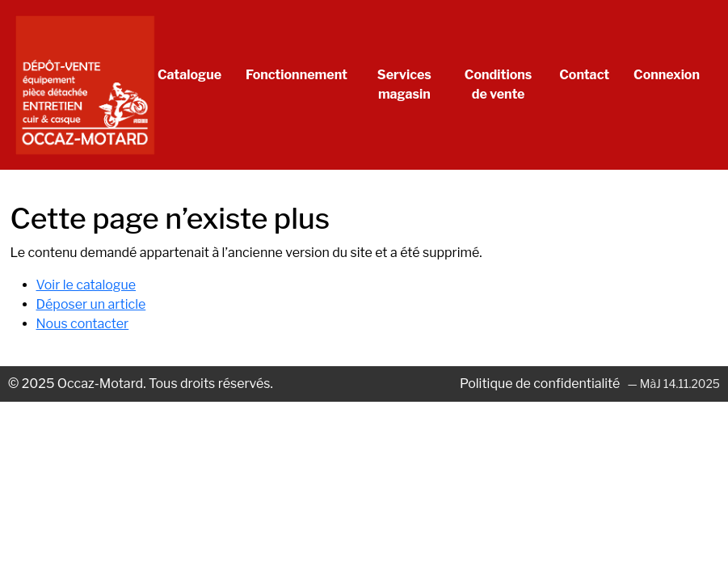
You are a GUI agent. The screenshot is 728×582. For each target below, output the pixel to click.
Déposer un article (91, 304)
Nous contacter (83, 324)
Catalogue (189, 75)
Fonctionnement (297, 75)
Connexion (667, 75)
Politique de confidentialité (541, 384)
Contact (584, 75)
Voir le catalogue (86, 285)
